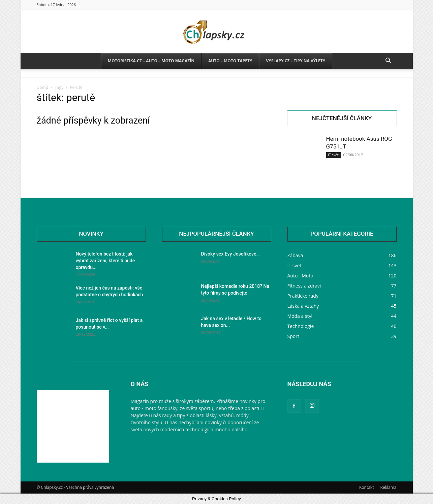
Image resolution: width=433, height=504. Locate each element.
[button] (389, 61)
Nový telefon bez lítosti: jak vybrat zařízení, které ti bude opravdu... (105, 261)
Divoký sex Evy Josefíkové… (230, 254)
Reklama (389, 487)
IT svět (333, 155)
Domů (42, 87)
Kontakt (366, 487)
